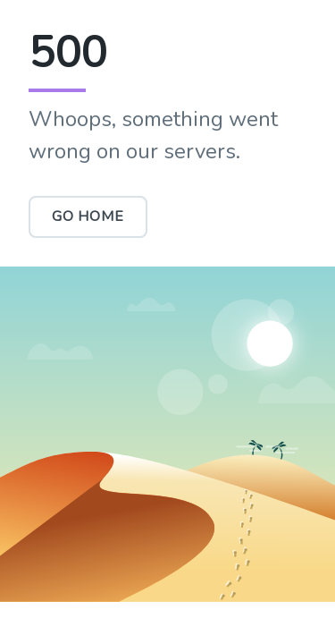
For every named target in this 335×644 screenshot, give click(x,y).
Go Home (88, 216)
